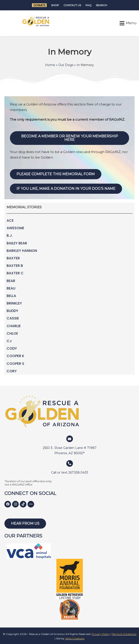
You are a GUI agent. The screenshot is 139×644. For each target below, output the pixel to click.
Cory (12, 371)
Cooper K (15, 356)
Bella (11, 296)
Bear (11, 281)
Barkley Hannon (22, 251)
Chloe (12, 333)
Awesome (15, 228)
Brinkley (14, 303)
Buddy (12, 311)
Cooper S (15, 364)
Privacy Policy (101, 634)
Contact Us (72, 5)
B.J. (10, 235)
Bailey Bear (17, 243)
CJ (9, 341)
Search (101, 5)
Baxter (13, 258)
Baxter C (15, 273)
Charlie (14, 326)
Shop (55, 5)
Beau (11, 288)
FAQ (88, 5)
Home (50, 65)
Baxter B (15, 266)
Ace (10, 221)
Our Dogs (66, 65)
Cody (12, 348)
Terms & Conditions (124, 634)
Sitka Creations (75, 638)
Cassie (13, 318)
